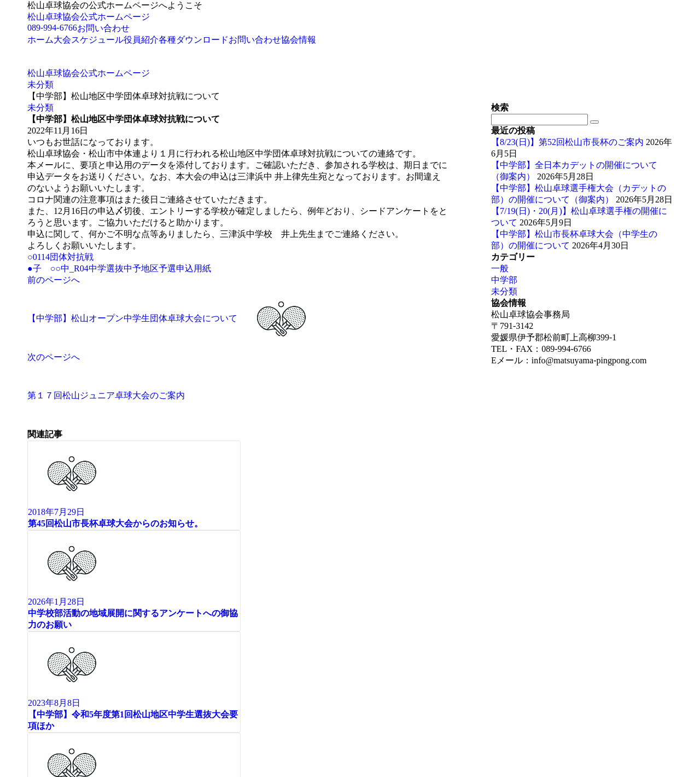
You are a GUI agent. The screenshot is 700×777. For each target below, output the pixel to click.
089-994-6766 (52, 28)
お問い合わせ (103, 28)
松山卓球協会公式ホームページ (89, 17)
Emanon (184, 693)
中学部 (504, 280)
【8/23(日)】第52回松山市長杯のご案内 (567, 142)
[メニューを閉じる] (4, 706)
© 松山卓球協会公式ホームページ (81, 693)
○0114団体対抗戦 (60, 257)
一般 (500, 268)
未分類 (40, 108)
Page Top (43, 683)
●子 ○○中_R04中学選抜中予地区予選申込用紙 (119, 268)
